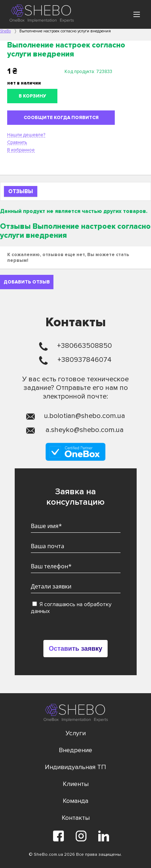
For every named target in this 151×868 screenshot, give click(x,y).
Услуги (76, 733)
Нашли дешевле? (26, 135)
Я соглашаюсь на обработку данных (71, 608)
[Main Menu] (137, 14)
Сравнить (17, 142)
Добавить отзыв (27, 282)
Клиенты (76, 784)
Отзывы (21, 191)
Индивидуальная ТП (75, 767)
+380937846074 (84, 360)
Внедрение (75, 750)
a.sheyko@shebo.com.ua (85, 430)
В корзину (32, 96)
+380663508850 (84, 346)
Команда (75, 801)
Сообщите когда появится (61, 118)
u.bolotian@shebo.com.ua (85, 416)
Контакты (76, 818)
